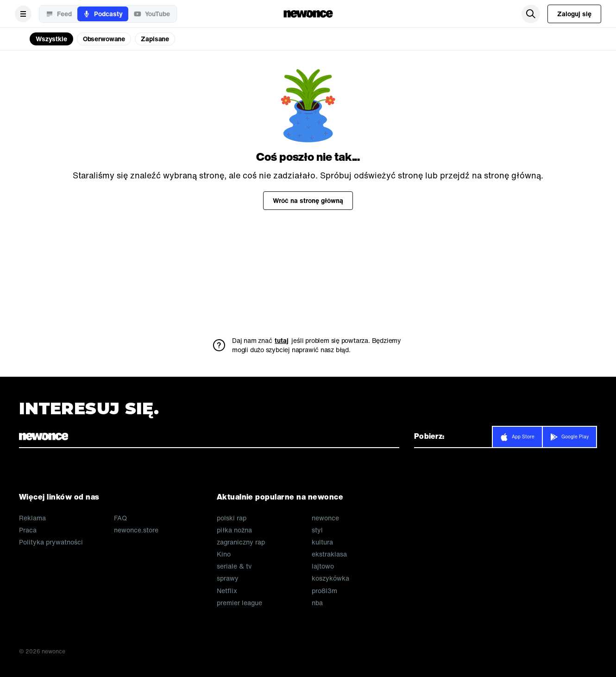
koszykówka (330, 578)
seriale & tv (234, 566)
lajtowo (323, 566)
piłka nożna (234, 530)
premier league (239, 603)
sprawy (228, 578)
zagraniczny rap (241, 542)
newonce (325, 518)
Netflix (227, 591)
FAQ (120, 518)
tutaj (282, 341)
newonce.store (136, 530)
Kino (224, 554)
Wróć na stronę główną (308, 200)
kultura (322, 542)
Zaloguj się (574, 14)
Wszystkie (51, 39)
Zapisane (155, 39)
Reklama (32, 518)
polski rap (232, 518)
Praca (28, 530)
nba (317, 603)
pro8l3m (324, 591)
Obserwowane (104, 39)
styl (317, 530)
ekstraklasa (329, 554)
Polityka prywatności (51, 542)
